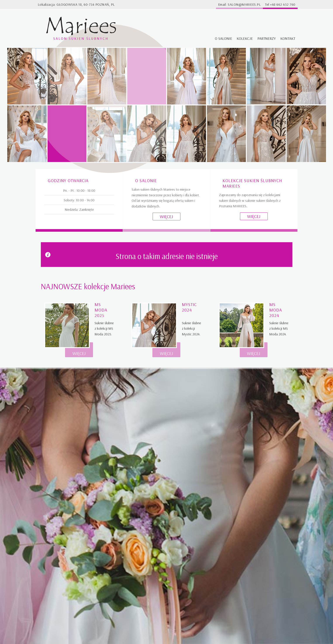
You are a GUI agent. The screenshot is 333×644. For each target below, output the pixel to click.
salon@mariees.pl (244, 4)
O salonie (146, 180)
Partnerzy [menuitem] (267, 38)
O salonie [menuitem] (223, 38)
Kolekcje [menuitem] (245, 38)
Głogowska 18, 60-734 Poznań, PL (86, 4)
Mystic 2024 (189, 307)
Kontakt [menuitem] (288, 38)
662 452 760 (286, 4)
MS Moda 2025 (101, 310)
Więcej (166, 217)
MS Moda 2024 (276, 310)
